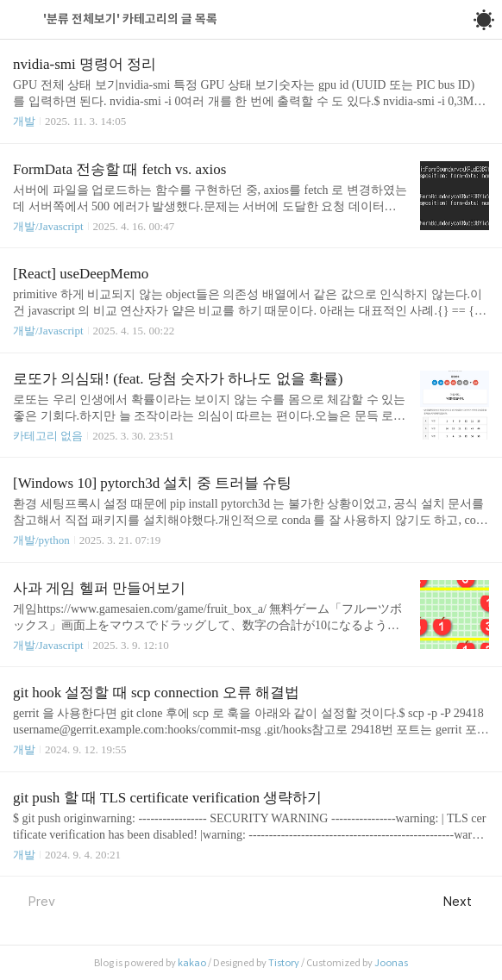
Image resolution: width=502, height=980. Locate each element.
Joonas (391, 963)
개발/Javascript (48, 226)
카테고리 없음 (48, 436)
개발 (24, 121)
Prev (34, 902)
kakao (192, 963)
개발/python (41, 540)
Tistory (284, 963)
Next (466, 902)
